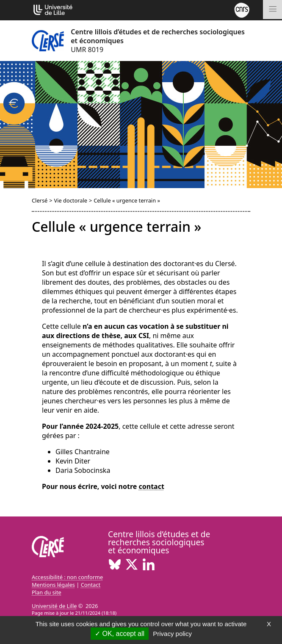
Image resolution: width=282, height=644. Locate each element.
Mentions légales (53, 585)
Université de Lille (54, 606)
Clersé (40, 200)
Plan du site (47, 592)
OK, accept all (120, 634)
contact (152, 486)
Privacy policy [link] (172, 634)
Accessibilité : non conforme (67, 577)
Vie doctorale (71, 200)
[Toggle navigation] (272, 10)
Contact (91, 585)
